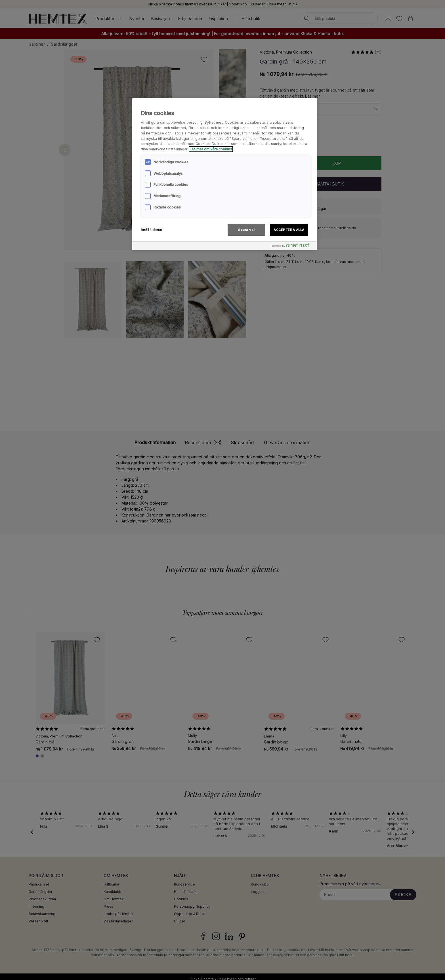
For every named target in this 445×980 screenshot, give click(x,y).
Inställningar (152, 229)
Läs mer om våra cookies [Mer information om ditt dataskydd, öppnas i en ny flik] (211, 149)
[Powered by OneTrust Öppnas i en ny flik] (292, 247)
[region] (224, 174)
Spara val (246, 230)
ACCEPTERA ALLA (289, 230)
